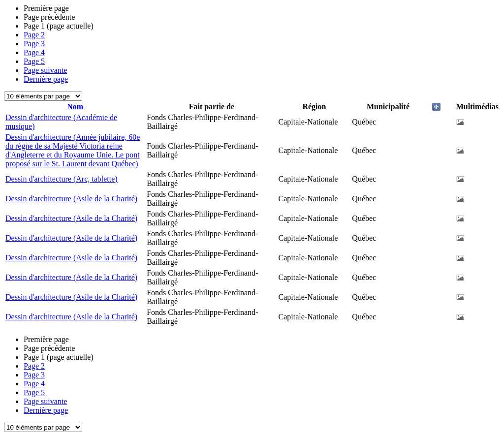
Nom (75, 107)
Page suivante (45, 70)
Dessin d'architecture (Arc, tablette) (62, 179)
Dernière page (46, 79)
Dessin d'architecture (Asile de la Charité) (71, 199)
